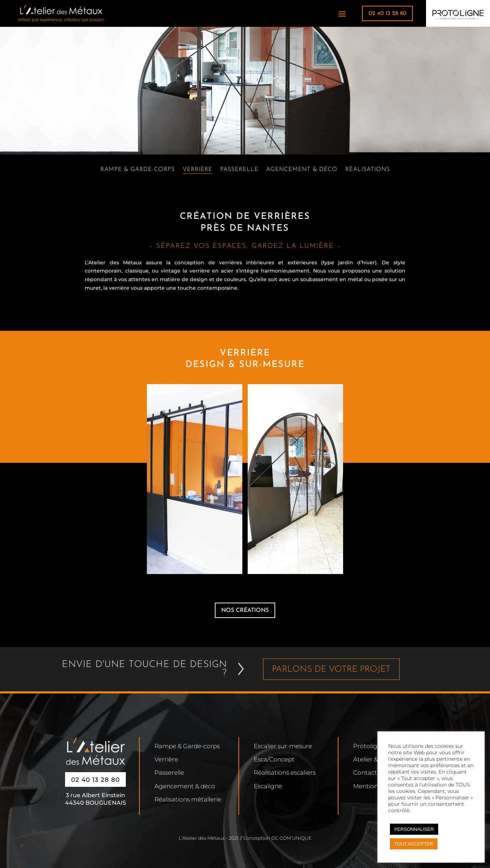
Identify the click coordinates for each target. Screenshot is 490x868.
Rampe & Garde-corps (138, 170)
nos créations (245, 610)
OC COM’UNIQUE (291, 838)
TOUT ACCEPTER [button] (414, 844)
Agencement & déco (302, 170)
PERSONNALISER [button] (414, 829)
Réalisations (368, 170)
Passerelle (239, 170)
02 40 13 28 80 (387, 14)
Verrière (197, 170)
